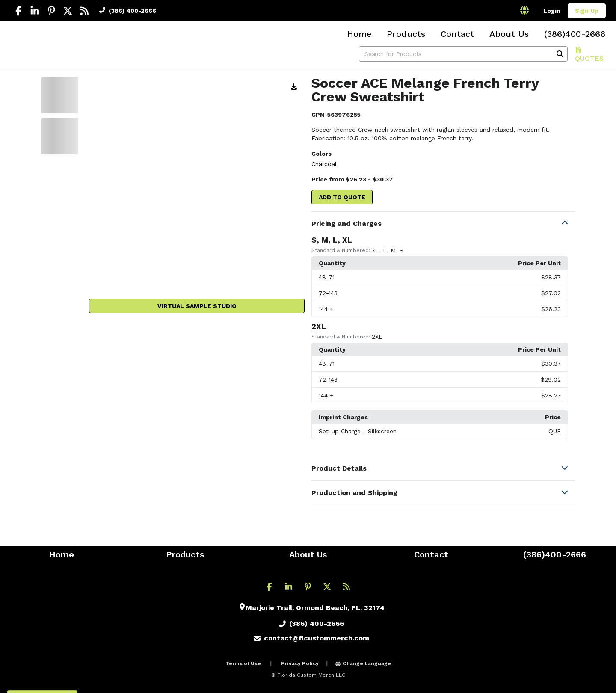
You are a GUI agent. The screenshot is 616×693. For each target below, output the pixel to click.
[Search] (560, 54)
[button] (443, 224)
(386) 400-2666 (128, 11)
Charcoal (324, 164)
